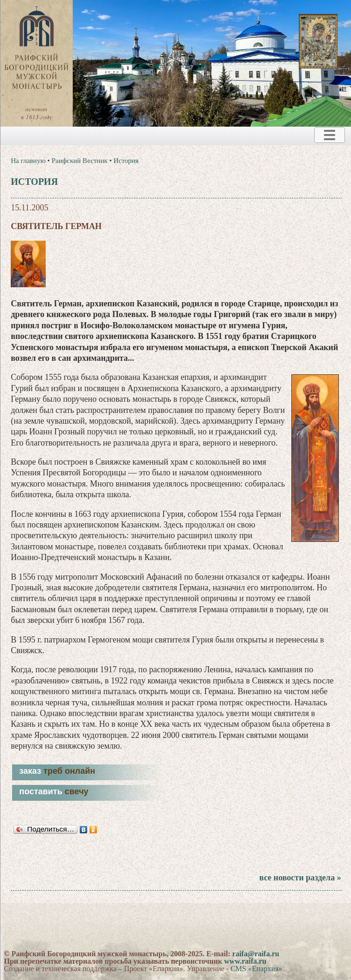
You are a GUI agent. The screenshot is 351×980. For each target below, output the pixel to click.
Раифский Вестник (80, 161)
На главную (28, 161)
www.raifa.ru (245, 961)
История (126, 161)
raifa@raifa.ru (256, 954)
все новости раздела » (300, 878)
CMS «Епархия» (256, 969)
